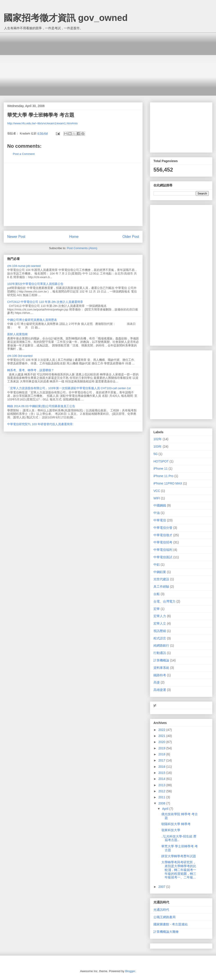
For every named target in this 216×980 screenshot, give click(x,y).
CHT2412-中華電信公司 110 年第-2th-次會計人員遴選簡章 (45, 302)
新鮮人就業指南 (17, 334)
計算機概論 (161, 660)
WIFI (157, 498)
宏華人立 (160, 623)
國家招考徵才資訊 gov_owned (66, 18)
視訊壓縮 (160, 631)
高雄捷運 (160, 690)
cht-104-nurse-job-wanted (24, 266)
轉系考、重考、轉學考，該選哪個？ (31, 370)
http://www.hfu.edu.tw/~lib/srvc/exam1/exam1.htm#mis (42, 123)
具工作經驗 (161, 587)
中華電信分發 (163, 528)
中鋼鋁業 (160, 572)
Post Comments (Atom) (82, 248)
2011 (162, 797)
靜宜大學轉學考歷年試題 (179, 856)
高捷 (157, 682)
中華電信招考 (163, 542)
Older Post (131, 237)
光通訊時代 (161, 910)
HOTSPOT (161, 461)
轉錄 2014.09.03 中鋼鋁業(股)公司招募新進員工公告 (41, 406)
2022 (162, 730)
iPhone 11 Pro (163, 476)
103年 (158, 446)
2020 (162, 742)
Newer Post (16, 237)
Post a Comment (24, 154)
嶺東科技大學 (171, 830)
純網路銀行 (161, 645)
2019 (162, 748)
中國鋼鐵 (160, 505)
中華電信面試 (163, 557)
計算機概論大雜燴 (166, 932)
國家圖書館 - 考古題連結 (171, 924)
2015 (162, 773)
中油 (157, 513)
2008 (162, 803)
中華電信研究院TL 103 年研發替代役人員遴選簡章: (40, 424)
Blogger (130, 971)
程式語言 (160, 638)
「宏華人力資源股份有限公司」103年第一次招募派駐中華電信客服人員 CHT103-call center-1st (69, 388)
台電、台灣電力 (164, 601)
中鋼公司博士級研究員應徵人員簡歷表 (32, 320)
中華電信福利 (163, 550)
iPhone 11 (161, 469)
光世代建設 (161, 579)
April (166, 809)
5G (156, 454)
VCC (157, 491)
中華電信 (160, 520)
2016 (162, 767)
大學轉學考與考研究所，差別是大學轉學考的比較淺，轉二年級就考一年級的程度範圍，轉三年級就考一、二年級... (179, 870)
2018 (162, 754)
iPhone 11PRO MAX (168, 483)
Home (74, 237)
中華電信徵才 (163, 535)
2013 (162, 785)
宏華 (157, 609)
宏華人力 (160, 616)
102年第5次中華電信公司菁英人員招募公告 (35, 284)
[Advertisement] (111, 64)
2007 (162, 887)
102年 (158, 439)
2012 (162, 791)
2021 (162, 736)
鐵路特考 (160, 675)
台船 (157, 594)
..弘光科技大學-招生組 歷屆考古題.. (179, 838)
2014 (162, 779)
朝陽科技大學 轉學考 (176, 824)
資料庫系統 (161, 668)
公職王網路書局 (164, 917)
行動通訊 (160, 653)
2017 (162, 760)
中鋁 (157, 565)
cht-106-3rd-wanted (20, 356)
